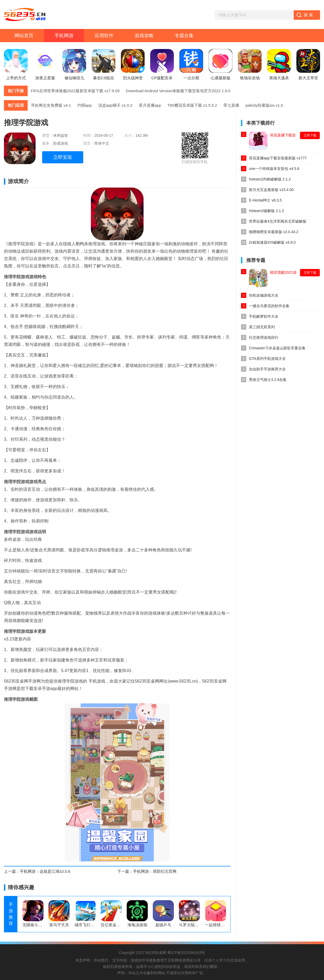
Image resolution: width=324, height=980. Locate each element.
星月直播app (150, 105)
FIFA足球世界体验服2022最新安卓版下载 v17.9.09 (75, 91)
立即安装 (63, 157)
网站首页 (24, 36)
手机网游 (64, 36)
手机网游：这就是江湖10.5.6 (45, 871)
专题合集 (184, 36)
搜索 (309, 15)
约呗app (85, 105)
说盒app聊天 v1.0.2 (115, 105)
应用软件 (104, 36)
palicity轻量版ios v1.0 (264, 105)
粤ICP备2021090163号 (186, 953)
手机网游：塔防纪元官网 (155, 871)
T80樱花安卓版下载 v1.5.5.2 (192, 105)
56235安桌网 (156, 953)
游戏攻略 (144, 36)
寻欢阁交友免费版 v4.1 (51, 105)
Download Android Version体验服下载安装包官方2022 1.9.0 (178, 91)
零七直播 (231, 105)
